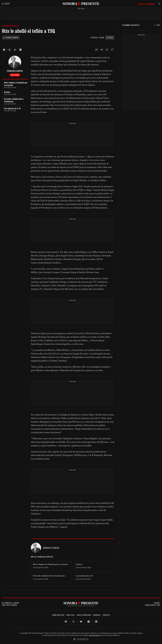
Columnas (110, 37)
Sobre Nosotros (58, 615)
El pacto (79, 564)
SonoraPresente (81, 4)
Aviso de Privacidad (84, 615)
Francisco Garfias (11, 38)
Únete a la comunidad (146, 4)
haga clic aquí (94, 635)
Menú (6, 4)
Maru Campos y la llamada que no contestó (50, 564)
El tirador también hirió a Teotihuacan (49, 576)
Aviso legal (71, 615)
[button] (96, 50)
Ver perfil (15, 75)
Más (157, 25)
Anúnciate (97, 615)
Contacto (106, 615)
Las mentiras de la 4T (84, 576)
